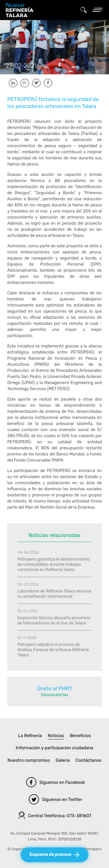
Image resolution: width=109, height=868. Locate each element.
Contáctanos (89, 760)
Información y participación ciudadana (54, 748)
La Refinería (30, 736)
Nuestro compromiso (29, 760)
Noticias (56, 736)
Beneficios (80, 736)
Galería (63, 760)
